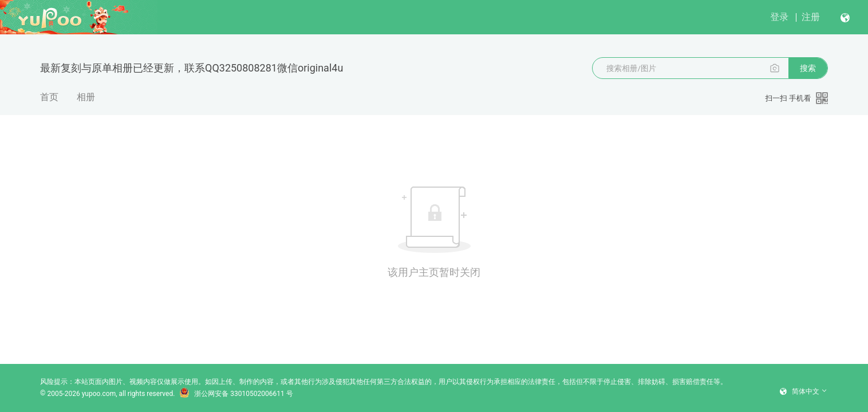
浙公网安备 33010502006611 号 (236, 394)
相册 (86, 97)
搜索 (808, 68)
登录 (779, 17)
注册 (811, 17)
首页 (49, 97)
